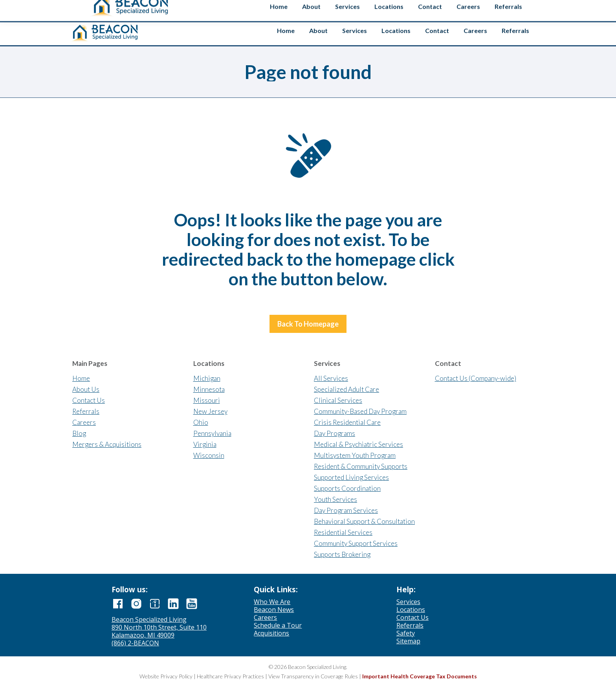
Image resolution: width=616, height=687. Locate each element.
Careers (84, 422)
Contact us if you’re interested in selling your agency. (305, 8)
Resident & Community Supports (361, 466)
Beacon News (274, 610)
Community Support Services (356, 543)
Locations (411, 610)
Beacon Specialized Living (149, 619)
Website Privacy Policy (166, 676)
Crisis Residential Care (347, 422)
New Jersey (210, 411)
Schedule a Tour (278, 625)
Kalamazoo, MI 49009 (143, 635)
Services (408, 602)
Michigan (207, 378)
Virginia (205, 444)
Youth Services (335, 499)
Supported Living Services (351, 477)
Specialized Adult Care (346, 389)
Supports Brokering (342, 554)
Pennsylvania (212, 433)
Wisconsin (209, 455)
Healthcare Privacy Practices (230, 676)
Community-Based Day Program (360, 411)
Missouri (207, 400)
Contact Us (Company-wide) (476, 378)
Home (81, 378)
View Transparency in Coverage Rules (313, 676)
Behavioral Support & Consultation (364, 521)
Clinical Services (338, 400)
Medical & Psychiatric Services (358, 444)
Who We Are (272, 602)
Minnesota (209, 389)
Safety (525, 9)
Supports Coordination (347, 488)
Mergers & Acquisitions (107, 444)
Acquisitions (271, 633)
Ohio (201, 422)
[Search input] (478, 7)
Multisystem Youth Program (355, 455)
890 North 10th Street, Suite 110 (159, 627)
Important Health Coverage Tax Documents (420, 676)
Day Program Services (346, 510)
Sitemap (408, 641)
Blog (79, 433)
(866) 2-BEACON (135, 643)
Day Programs (335, 433)
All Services (331, 378)
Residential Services (343, 532)
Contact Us (89, 400)
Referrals (86, 411)
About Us (86, 389)
